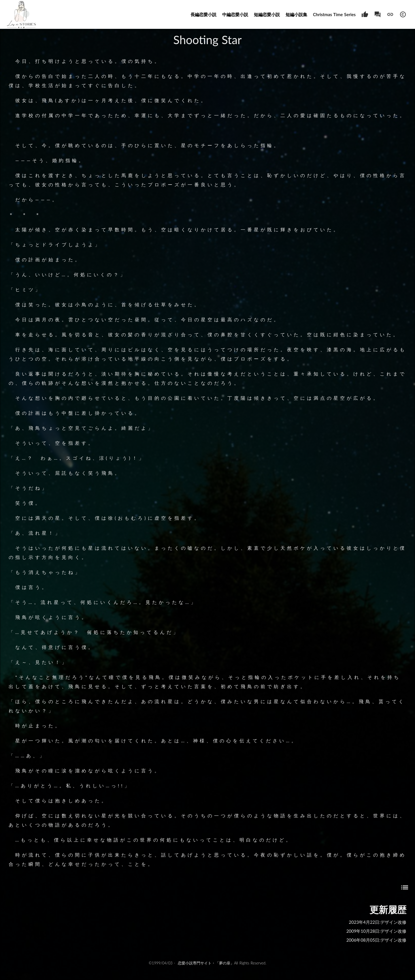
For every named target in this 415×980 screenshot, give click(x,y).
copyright (403, 14)
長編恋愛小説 (203, 14)
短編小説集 (296, 14)
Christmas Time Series (334, 14)
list (405, 887)
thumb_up (365, 14)
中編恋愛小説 (235, 14)
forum (378, 14)
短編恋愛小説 (267, 14)
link (390, 14)
